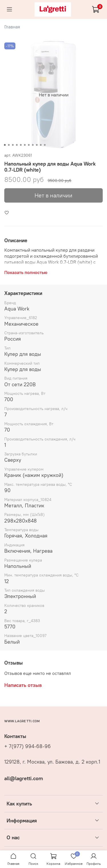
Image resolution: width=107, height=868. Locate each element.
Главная (12, 27)
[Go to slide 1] (5, 145)
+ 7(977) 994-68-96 (28, 746)
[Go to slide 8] (33, 145)
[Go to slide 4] (17, 145)
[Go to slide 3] (13, 145)
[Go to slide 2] (9, 145)
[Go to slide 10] (41, 145)
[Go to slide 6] (25, 145)
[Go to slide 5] (21, 145)
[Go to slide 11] (45, 145)
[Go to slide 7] (29, 145)
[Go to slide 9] (37, 145)
